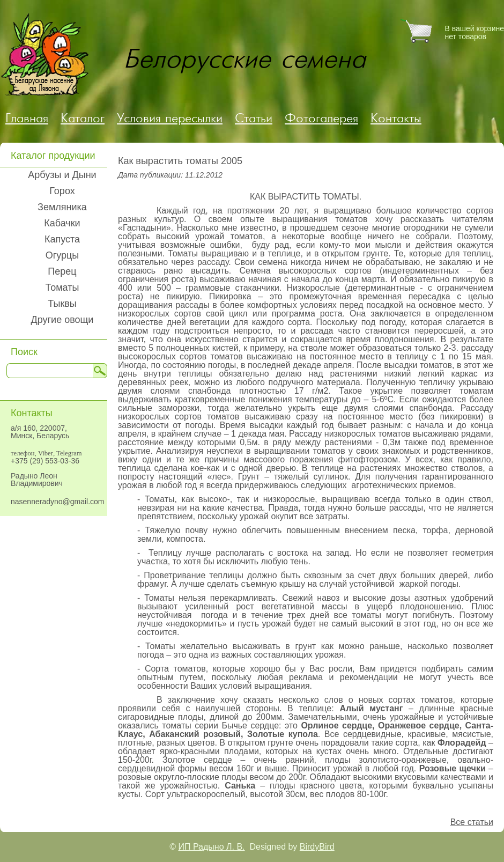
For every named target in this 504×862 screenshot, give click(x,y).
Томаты (62, 288)
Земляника (62, 207)
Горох (62, 191)
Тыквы (62, 304)
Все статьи (472, 822)
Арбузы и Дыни (62, 175)
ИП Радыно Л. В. (212, 847)
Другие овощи (62, 320)
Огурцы (62, 255)
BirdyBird (317, 847)
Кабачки (62, 223)
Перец (62, 271)
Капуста (62, 239)
